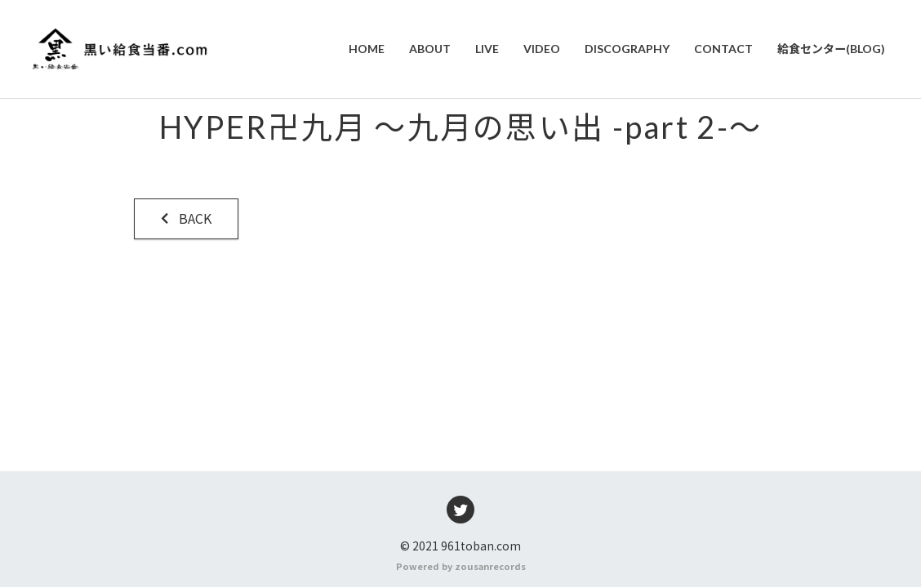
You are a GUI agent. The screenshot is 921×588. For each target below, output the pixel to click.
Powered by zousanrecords (461, 567)
